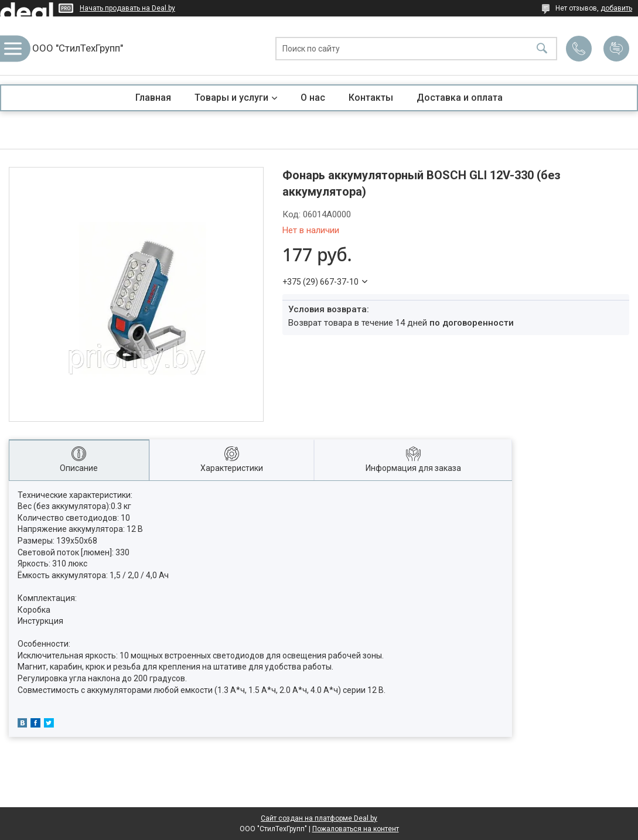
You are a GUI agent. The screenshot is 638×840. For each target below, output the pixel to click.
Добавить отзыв (616, 49)
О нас (313, 98)
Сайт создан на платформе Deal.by (319, 818)
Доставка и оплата (460, 98)
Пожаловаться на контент (356, 829)
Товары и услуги (231, 98)
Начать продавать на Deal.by (127, 8)
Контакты (371, 98)
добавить (616, 8)
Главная (153, 98)
